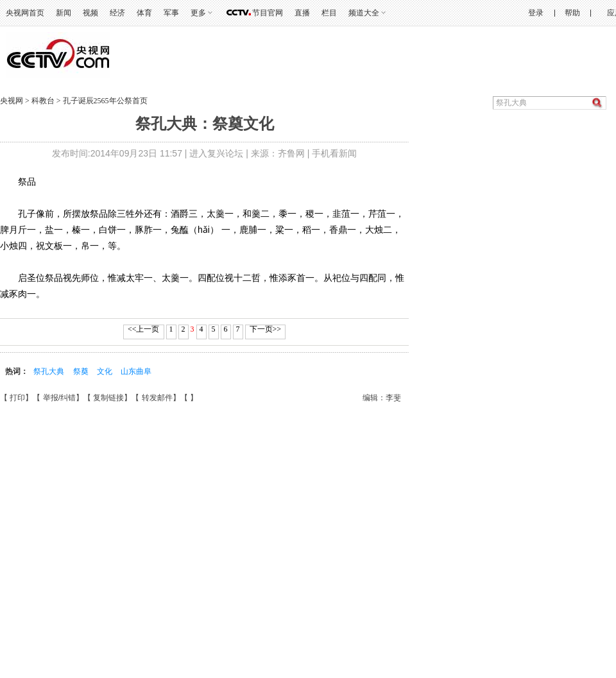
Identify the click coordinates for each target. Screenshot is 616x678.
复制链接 (108, 398)
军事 (171, 13)
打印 (17, 398)
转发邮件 (157, 398)
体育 (144, 13)
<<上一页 (144, 329)
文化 (105, 371)
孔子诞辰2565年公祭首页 (105, 101)
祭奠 (81, 371)
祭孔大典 (49, 371)
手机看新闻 (334, 153)
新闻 (64, 13)
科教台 (44, 101)
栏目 (329, 13)
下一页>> (266, 329)
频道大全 (364, 13)
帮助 (572, 13)
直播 (302, 13)
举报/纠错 (59, 398)
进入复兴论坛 (216, 153)
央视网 (12, 101)
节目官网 (268, 13)
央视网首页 (25, 13)
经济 (117, 13)
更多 (198, 13)
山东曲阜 (136, 371)
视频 (90, 13)
